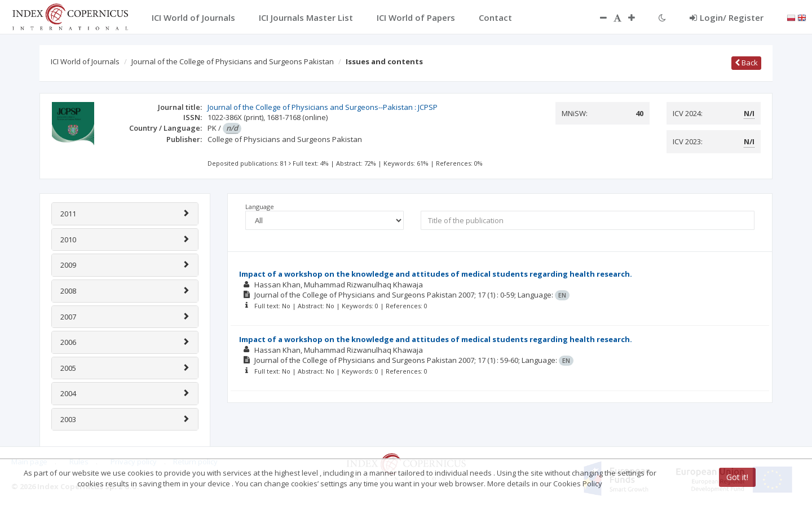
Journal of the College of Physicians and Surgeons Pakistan (233, 61)
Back (746, 63)
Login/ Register (727, 17)
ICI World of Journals (85, 61)
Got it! (737, 477)
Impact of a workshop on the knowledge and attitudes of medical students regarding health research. (436, 274)
